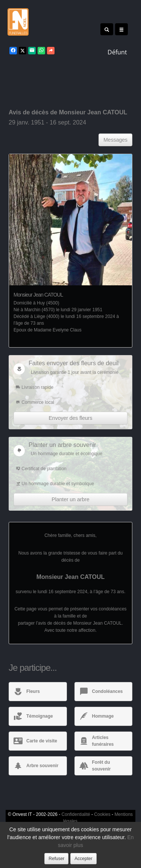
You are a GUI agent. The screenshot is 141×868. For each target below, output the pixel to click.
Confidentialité (76, 814)
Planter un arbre (70, 499)
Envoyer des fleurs (71, 418)
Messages (115, 140)
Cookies (102, 814)
